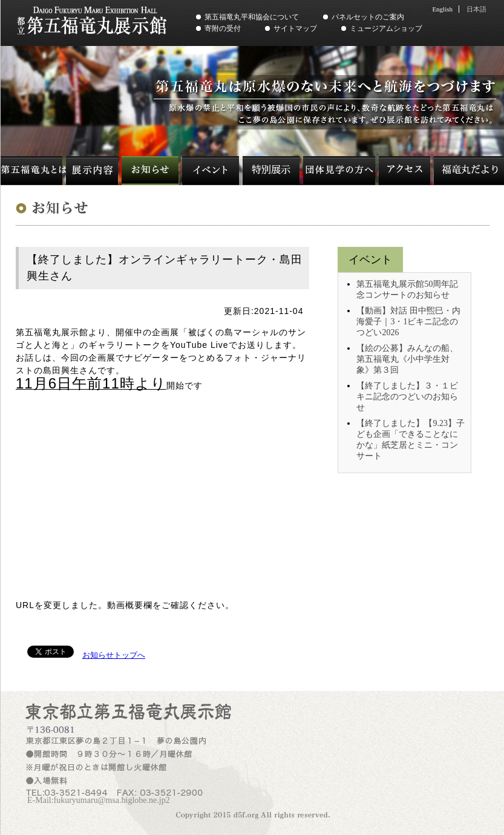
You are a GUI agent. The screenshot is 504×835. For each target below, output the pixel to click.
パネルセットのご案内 (368, 17)
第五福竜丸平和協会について (252, 17)
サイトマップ (295, 28)
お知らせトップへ (114, 655)
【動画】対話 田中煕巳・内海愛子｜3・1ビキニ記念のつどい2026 (408, 322)
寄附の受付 (223, 28)
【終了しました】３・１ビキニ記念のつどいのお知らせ (407, 397)
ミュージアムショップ (386, 28)
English (442, 9)
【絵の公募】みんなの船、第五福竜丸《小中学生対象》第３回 (407, 359)
